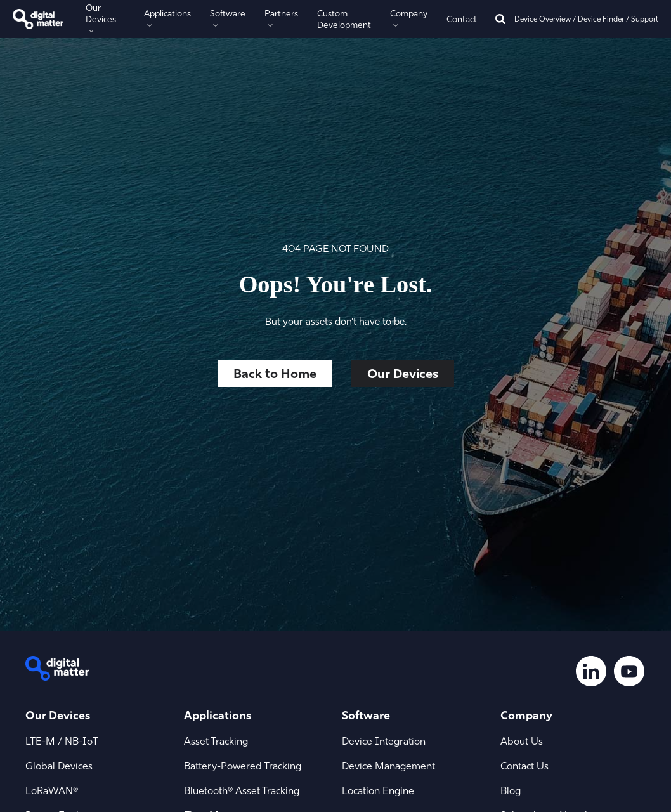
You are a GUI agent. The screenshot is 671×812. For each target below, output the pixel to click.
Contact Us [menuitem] (524, 766)
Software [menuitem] (366, 715)
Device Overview (543, 19)
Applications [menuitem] (218, 715)
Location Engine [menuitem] (378, 790)
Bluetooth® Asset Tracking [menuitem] (242, 790)
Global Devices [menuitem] (59, 766)
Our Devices (403, 373)
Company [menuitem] (526, 715)
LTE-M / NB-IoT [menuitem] (62, 741)
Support (645, 19)
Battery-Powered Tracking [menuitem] (243, 766)
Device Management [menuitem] (388, 766)
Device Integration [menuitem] (384, 741)
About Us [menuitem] (522, 741)
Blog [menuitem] (511, 790)
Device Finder (601, 19)
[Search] (500, 19)
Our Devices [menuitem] (58, 715)
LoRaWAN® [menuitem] (52, 790)
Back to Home (275, 373)
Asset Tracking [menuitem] (216, 741)
